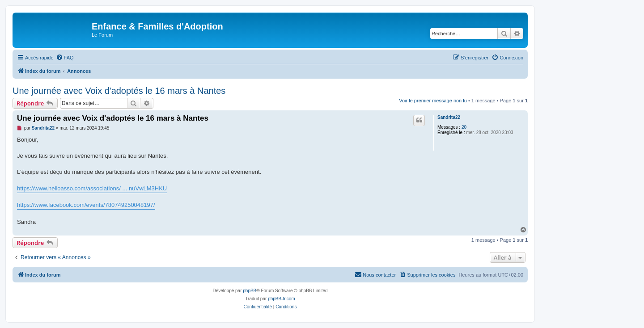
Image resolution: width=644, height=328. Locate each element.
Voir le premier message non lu (433, 101)
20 (464, 127)
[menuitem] (65, 58)
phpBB (250, 291)
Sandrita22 (449, 117)
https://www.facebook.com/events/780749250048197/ (86, 205)
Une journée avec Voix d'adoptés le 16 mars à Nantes (119, 91)
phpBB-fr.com (282, 299)
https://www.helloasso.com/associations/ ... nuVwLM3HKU (92, 188)
